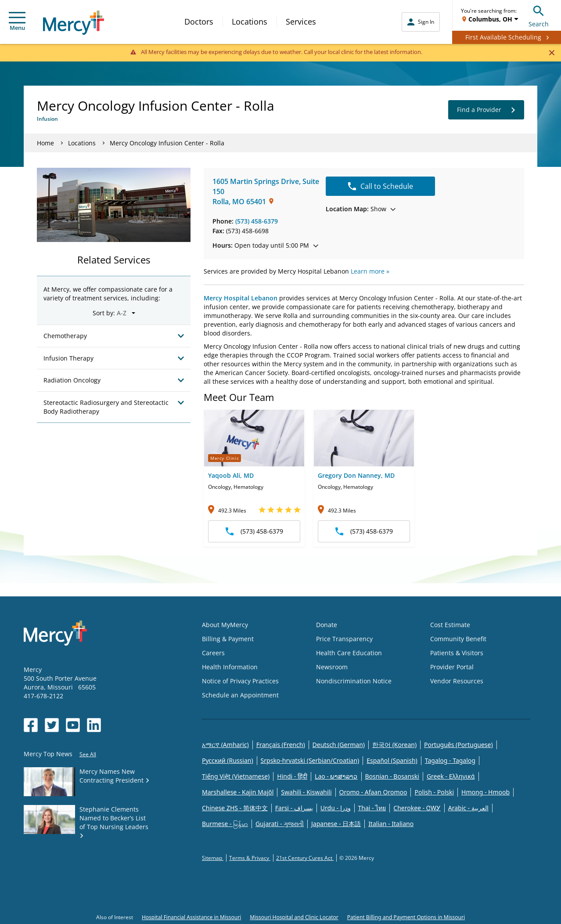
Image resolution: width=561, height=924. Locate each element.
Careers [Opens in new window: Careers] (213, 653)
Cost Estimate (450, 625)
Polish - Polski (434, 792)
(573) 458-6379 (257, 221)
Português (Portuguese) (459, 745)
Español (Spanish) (392, 760)
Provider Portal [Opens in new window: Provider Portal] (452, 667)
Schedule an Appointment (240, 695)
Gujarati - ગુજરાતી (280, 824)
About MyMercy (225, 625)
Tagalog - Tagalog (450, 760)
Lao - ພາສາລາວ (336, 776)
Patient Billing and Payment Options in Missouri (406, 917)
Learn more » (370, 271)
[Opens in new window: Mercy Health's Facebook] (31, 725)
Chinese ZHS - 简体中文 (235, 808)
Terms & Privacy (250, 858)
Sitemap (213, 858)
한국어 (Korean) (394, 745)
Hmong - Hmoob (485, 792)
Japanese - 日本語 (336, 824)
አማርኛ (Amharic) (225, 745)
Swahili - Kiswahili (306, 792)
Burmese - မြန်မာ (225, 824)
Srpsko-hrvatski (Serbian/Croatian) (310, 760)
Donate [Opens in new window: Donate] (327, 625)
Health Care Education (349, 653)
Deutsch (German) (339, 745)
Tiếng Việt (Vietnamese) (236, 776)
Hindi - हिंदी (292, 776)
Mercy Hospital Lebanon (241, 298)
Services (301, 22)
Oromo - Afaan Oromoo (373, 792)
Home (45, 143)
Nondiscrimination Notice (354, 681)
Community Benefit (458, 639)
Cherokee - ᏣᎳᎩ (417, 808)
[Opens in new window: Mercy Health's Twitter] (52, 725)
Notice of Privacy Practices (240, 681)
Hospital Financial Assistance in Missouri (191, 917)
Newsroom (332, 667)
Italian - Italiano (391, 824)
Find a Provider (486, 110)
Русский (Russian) (228, 760)
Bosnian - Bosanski (392, 776)
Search (539, 15)
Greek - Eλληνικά (451, 776)
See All (88, 754)
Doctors (199, 22)
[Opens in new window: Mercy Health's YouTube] (73, 725)
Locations (250, 22)
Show (361, 209)
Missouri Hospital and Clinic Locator (294, 917)
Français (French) (281, 745)
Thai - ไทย (372, 808)
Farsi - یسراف (294, 808)
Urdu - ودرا (336, 808)
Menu (17, 22)
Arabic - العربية (468, 808)
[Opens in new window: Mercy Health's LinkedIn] (94, 725)
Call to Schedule (381, 186)
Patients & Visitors (457, 653)
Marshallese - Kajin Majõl (238, 792)
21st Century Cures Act (305, 858)
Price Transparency (344, 639)
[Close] (552, 52)
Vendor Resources (457, 681)
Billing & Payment (228, 639)
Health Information (230, 667)
